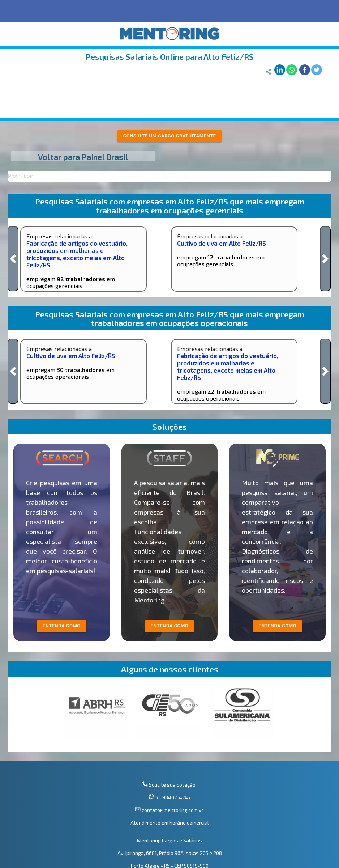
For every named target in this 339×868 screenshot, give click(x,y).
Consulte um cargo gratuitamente (170, 136)
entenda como (62, 626)
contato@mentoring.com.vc (172, 810)
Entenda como (277, 626)
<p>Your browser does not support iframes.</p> (169, 716)
